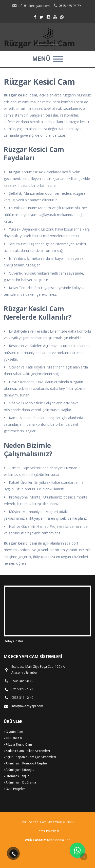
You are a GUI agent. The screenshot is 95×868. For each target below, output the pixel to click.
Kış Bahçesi (13, 738)
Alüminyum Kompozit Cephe (25, 763)
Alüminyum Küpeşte (19, 770)
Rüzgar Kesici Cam (18, 744)
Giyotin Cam (13, 732)
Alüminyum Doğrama (20, 782)
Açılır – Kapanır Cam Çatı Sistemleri (30, 757)
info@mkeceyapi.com (31, 6)
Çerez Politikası (48, 831)
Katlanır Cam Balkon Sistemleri (27, 751)
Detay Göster (14, 641)
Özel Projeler (14, 789)
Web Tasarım (36, 840)
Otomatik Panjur (16, 776)
